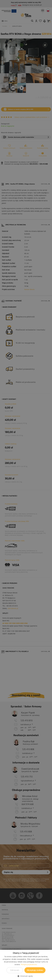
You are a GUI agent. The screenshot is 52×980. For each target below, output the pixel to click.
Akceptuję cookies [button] (35, 970)
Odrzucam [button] (15, 970)
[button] (26, 976)
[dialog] (26, 490)
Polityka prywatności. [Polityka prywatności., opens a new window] (29, 964)
